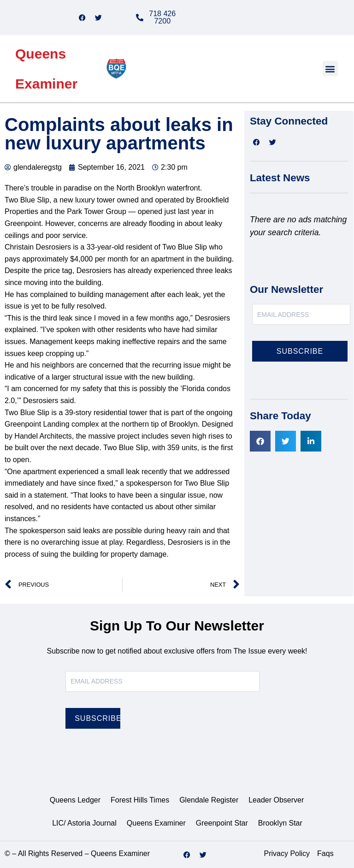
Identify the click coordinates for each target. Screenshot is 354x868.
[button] (330, 68)
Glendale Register (209, 800)
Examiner (46, 84)
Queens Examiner (156, 823)
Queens (41, 54)
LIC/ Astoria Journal (84, 823)
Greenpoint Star (222, 823)
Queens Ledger (75, 800)
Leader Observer (276, 800)
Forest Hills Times (140, 800)
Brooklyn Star (280, 823)
